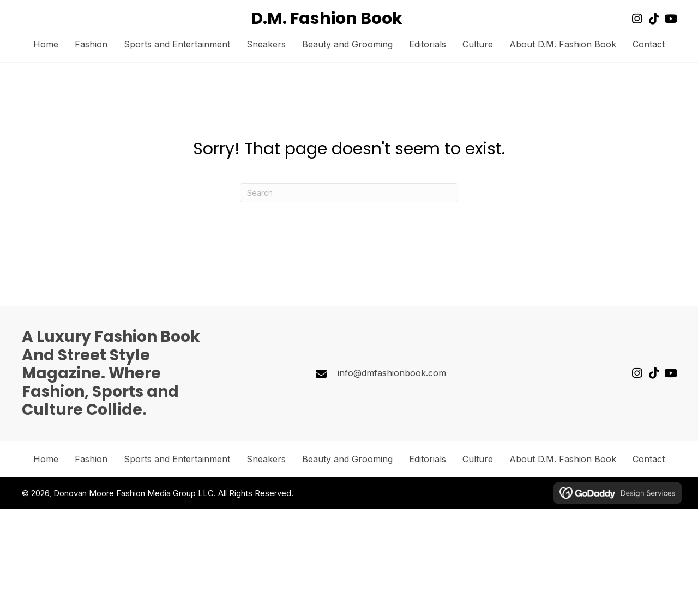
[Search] (349, 193)
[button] (637, 19)
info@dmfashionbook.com (392, 373)
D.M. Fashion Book (327, 19)
